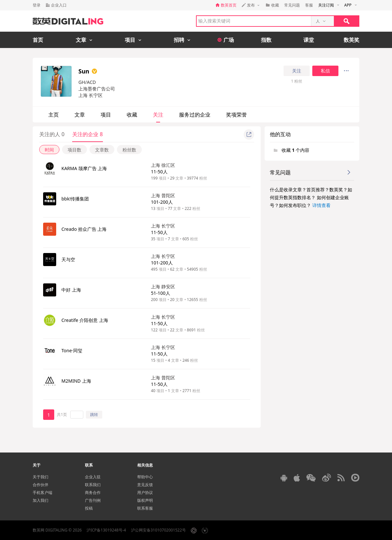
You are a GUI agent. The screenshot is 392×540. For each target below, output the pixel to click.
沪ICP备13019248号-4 (106, 530)
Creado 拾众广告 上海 (84, 229)
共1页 (62, 414)
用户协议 (145, 492)
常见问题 (292, 5)
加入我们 (41, 500)
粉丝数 (129, 150)
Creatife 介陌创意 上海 (85, 320)
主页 (54, 115)
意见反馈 (145, 485)
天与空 (68, 259)
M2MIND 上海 (76, 381)
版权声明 (145, 500)
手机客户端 (42, 492)
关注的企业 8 (87, 134)
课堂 (309, 40)
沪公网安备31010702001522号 (158, 530)
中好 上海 (71, 290)
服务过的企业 (195, 115)
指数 (266, 40)
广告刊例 (93, 500)
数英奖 (351, 40)
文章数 (102, 150)
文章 (80, 115)
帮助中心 (145, 477)
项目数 (74, 150)
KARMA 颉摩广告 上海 (84, 168)
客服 (309, 5)
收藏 (132, 115)
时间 (49, 150)
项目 (106, 115)
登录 (37, 5)
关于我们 (41, 477)
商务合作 (93, 492)
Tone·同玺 (72, 350)
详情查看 (321, 205)
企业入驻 (93, 477)
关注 (297, 71)
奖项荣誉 (237, 115)
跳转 (94, 414)
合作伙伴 (41, 485)
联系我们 (93, 485)
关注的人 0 (52, 134)
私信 (325, 71)
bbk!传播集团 (75, 199)
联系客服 (145, 508)
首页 (38, 40)
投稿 (89, 508)
